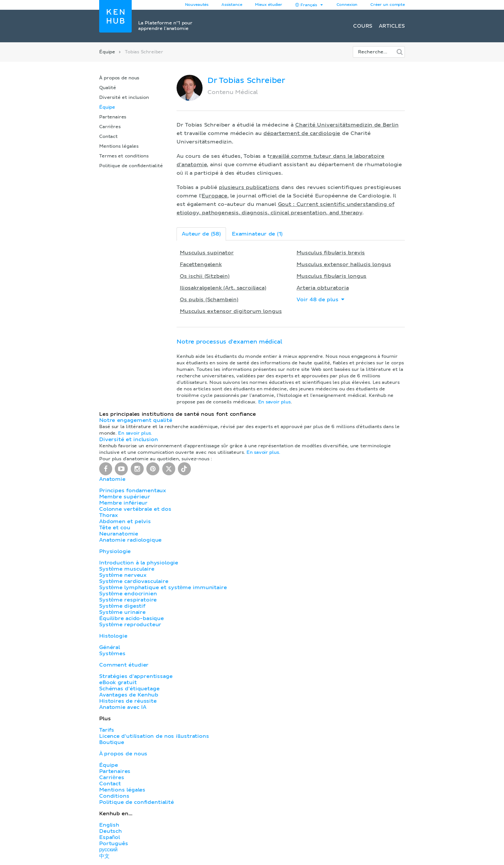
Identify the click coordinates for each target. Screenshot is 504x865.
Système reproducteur (130, 625)
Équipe (107, 52)
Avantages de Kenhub (129, 695)
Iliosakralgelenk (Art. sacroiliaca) (223, 288)
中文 (104, 856)
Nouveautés (197, 5)
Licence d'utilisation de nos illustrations (154, 736)
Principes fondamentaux (133, 491)
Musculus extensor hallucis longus (344, 264)
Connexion (347, 5)
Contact (108, 137)
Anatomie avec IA (123, 707)
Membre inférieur (123, 503)
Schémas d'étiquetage (129, 689)
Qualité (108, 88)
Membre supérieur (125, 497)
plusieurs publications (249, 187)
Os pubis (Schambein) (209, 300)
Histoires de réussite (128, 701)
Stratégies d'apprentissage (136, 676)
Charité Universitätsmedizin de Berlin (347, 125)
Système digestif (122, 606)
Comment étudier (124, 665)
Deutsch (111, 831)
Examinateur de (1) (257, 234)
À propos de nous (119, 78)
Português (114, 844)
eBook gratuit (118, 683)
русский (108, 850)
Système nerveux (123, 575)
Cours (363, 26)
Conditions (114, 796)
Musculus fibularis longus (332, 276)
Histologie (113, 636)
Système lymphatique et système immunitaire (163, 588)
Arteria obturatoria (323, 288)
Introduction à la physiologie (139, 563)
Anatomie (112, 479)
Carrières (110, 127)
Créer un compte (388, 5)
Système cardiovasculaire (134, 581)
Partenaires (113, 117)
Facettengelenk (201, 264)
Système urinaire (122, 612)
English (109, 825)
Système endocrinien (128, 594)
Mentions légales (119, 146)
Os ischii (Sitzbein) (205, 276)
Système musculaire (127, 569)
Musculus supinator (207, 253)
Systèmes (112, 654)
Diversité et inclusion (124, 98)
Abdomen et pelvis (125, 521)
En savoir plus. (135, 433)
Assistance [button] (232, 5)
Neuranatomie (119, 534)
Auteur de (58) (201, 234)
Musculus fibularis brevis (331, 253)
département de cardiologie (302, 133)
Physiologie (115, 551)
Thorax (109, 515)
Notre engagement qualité (136, 420)
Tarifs (107, 730)
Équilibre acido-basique (132, 618)
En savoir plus (274, 402)
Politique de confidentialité (131, 166)
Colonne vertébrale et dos (135, 509)
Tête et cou (115, 528)
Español (110, 837)
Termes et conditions (124, 156)
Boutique (112, 742)
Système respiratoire (128, 600)
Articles (392, 26)
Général (110, 647)
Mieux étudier (269, 5)
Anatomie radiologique (130, 540)
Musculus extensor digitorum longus (231, 311)
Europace (214, 196)
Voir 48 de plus (321, 299)
